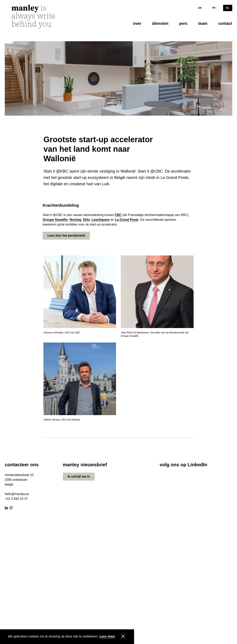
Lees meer (107, 636)
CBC (118, 215)
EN (200, 8)
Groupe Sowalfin (55, 220)
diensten (160, 23)
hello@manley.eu (17, 494)
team (203, 23)
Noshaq (75, 220)
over (137, 23)
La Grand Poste (127, 220)
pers (183, 23)
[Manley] (35, 17)
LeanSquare (101, 220)
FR (214, 8)
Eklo (86, 220)
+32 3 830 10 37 (16, 499)
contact (225, 23)
